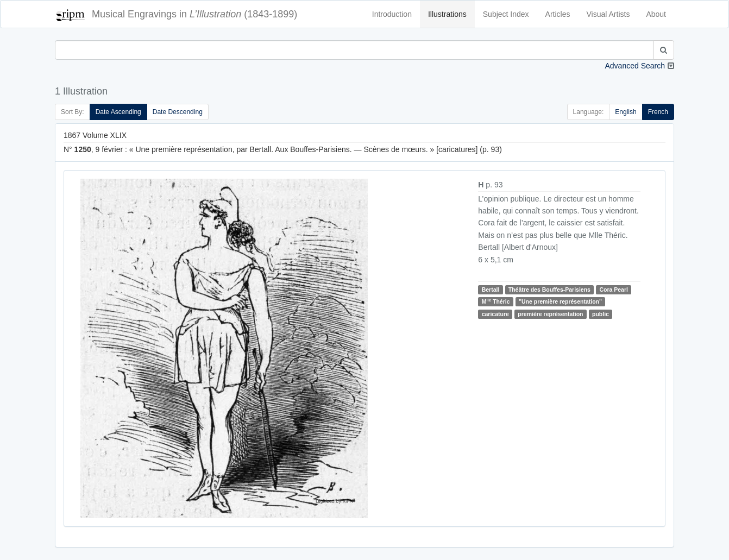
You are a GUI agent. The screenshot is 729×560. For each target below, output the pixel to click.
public (601, 314)
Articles (558, 14)
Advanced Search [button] (635, 66)
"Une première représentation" (560, 301)
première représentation (550, 314)
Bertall (491, 290)
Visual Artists (608, 14)
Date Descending (178, 112)
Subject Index (506, 14)
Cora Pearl (614, 290)
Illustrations (447, 14)
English (626, 112)
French (658, 112)
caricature (495, 314)
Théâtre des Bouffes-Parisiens (549, 290)
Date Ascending (118, 112)
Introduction (392, 14)
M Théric (496, 301)
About (656, 14)
